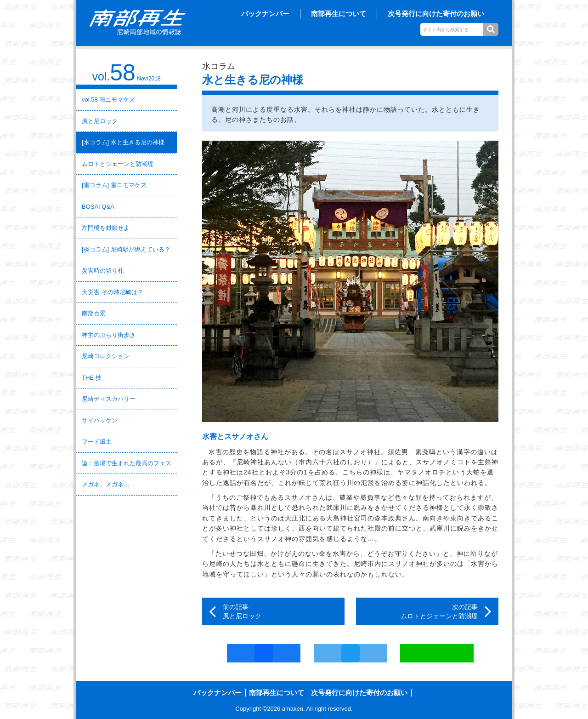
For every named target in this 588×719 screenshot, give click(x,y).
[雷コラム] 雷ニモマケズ (114, 185)
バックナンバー (265, 14)
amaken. (294, 709)
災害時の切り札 (103, 271)
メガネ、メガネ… (106, 484)
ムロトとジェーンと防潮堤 (118, 164)
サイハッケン (100, 420)
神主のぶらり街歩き (109, 335)
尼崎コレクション (106, 356)
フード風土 (97, 442)
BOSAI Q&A (98, 207)
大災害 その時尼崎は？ (113, 292)
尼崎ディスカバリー (109, 399)
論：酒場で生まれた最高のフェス (127, 463)
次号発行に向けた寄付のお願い (436, 14)
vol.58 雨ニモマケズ (108, 100)
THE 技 (92, 378)
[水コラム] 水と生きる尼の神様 (123, 142)
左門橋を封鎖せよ (106, 228)
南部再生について (339, 14)
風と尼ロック (100, 121)
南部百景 (94, 313)
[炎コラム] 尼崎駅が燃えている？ (126, 249)
